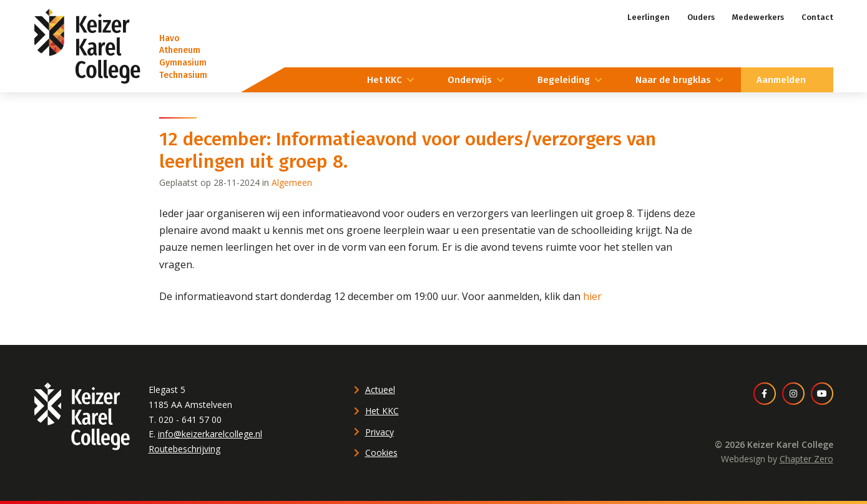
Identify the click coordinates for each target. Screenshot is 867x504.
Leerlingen (649, 17)
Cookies (381, 453)
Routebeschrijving (184, 449)
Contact (817, 17)
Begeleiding (564, 80)
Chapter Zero (806, 459)
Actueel (380, 390)
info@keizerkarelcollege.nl (210, 434)
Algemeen (292, 182)
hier (592, 296)
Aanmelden (781, 80)
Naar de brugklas (673, 80)
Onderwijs (470, 80)
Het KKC (385, 80)
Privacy (380, 432)
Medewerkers (758, 17)
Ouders (701, 17)
